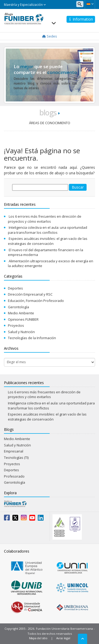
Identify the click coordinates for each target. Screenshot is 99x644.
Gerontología (18, 307)
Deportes (15, 288)
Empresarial (14, 451)
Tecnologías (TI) (16, 458)
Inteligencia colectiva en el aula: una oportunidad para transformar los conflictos (48, 230)
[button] (90, 4)
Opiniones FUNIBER (23, 319)
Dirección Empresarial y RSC (30, 294)
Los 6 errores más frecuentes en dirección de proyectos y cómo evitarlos (45, 219)
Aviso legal (63, 638)
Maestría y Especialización (25, 5)
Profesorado (14, 476)
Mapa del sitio (38, 638)
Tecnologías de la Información (32, 338)
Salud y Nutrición (21, 332)
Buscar (78, 187)
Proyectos (16, 325)
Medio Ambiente (21, 313)
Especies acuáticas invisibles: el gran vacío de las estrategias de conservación (48, 241)
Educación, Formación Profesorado (36, 301)
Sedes (50, 36)
